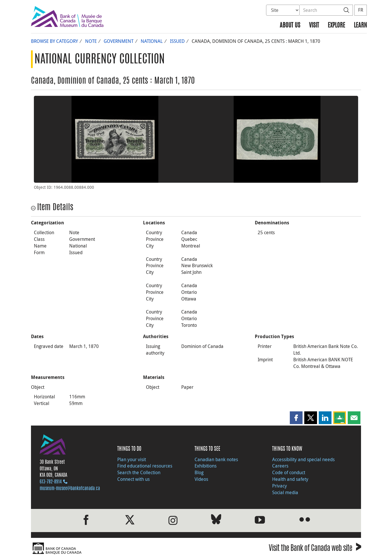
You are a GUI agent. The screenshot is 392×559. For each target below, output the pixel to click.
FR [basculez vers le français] (361, 10)
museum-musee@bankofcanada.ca (70, 489)
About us (290, 26)
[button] (296, 418)
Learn (360, 26)
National (152, 41)
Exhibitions (206, 466)
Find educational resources (145, 466)
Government (119, 41)
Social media (285, 492)
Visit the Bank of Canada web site (315, 549)
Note (91, 41)
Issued (177, 41)
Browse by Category (54, 41)
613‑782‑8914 (51, 482)
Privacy (280, 486)
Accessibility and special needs (303, 459)
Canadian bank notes (216, 459)
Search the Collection (139, 472)
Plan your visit (132, 459)
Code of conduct (289, 472)
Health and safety (290, 479)
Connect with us (133, 479)
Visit (314, 26)
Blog (199, 472)
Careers (280, 466)
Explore (336, 26)
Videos (201, 479)
